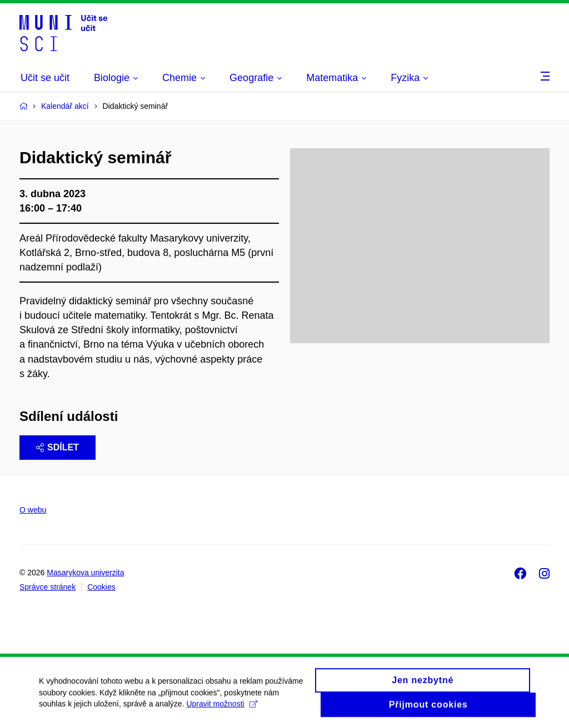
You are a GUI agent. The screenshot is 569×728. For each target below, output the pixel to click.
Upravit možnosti (221, 708)
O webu (33, 510)
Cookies (101, 587)
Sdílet (58, 447)
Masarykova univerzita (85, 573)
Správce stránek (48, 587)
